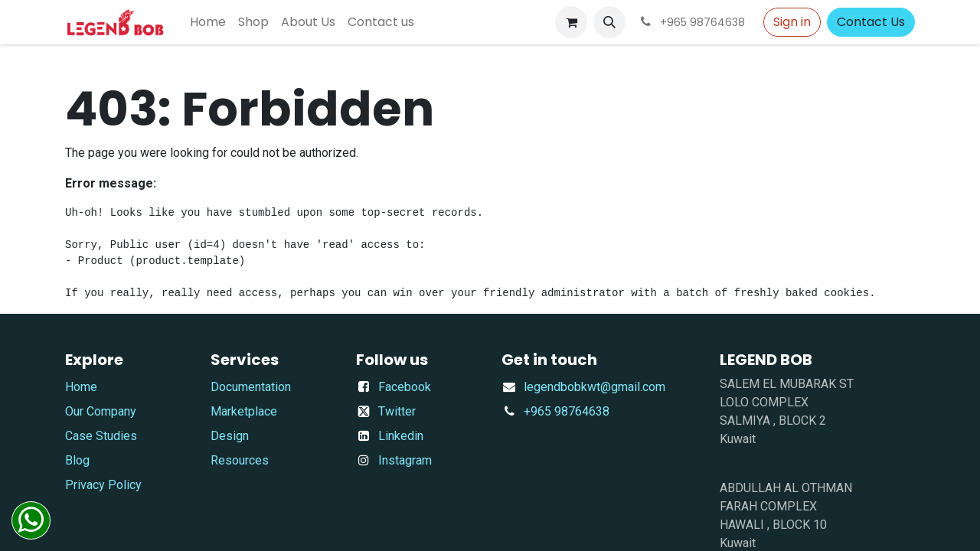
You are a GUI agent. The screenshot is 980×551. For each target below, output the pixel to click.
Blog (77, 460)
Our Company (101, 411)
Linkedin (401, 436)
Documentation (251, 387)
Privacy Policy (103, 485)
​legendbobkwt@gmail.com (595, 387)
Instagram (405, 460)
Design (230, 436)
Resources (240, 460)
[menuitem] (208, 22)
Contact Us (871, 22)
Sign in (792, 22)
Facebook (405, 387)
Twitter (397, 411)
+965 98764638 (567, 411)
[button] (609, 22)
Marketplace (244, 411)
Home (81, 387)
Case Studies (101, 436)
